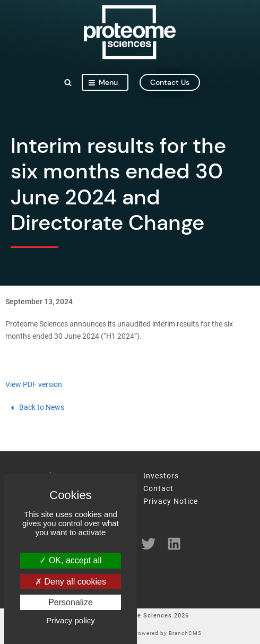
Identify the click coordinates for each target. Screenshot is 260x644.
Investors (161, 476)
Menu (103, 82)
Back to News (36, 407)
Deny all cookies (71, 582)
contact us (170, 82)
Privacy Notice (171, 502)
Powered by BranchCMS (168, 633)
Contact (158, 489)
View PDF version (34, 385)
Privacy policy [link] (71, 620)
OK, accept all (70, 560)
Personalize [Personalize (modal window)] (71, 602)
